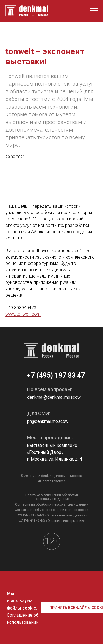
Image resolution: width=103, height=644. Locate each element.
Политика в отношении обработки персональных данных (52, 497)
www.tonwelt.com (23, 314)
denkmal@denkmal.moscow (54, 397)
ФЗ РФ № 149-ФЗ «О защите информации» (52, 521)
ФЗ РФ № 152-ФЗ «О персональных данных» (52, 515)
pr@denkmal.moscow (48, 421)
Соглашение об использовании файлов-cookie (51, 510)
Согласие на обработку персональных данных (52, 504)
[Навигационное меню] (94, 11)
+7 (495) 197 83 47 (56, 375)
